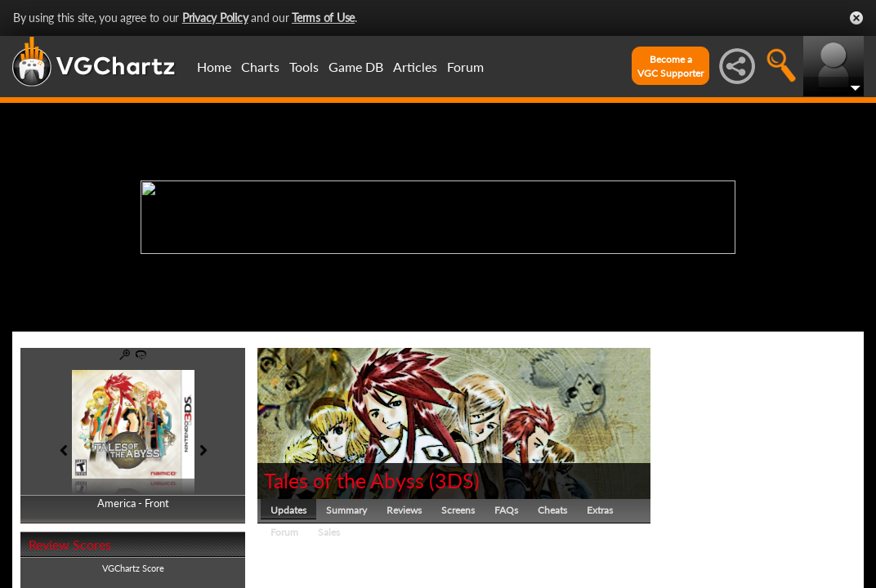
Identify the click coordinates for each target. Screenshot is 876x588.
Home (214, 67)
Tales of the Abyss (344, 480)
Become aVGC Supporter (670, 66)
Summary (346, 510)
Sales (329, 532)
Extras (600, 510)
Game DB (356, 67)
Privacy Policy (215, 18)
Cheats (552, 510)
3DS (454, 480)
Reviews (404, 510)
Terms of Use (323, 18)
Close (856, 18)
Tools (304, 67)
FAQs (506, 510)
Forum (465, 67)
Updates (288, 510)
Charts (260, 67)
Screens (458, 510)
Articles (415, 67)
